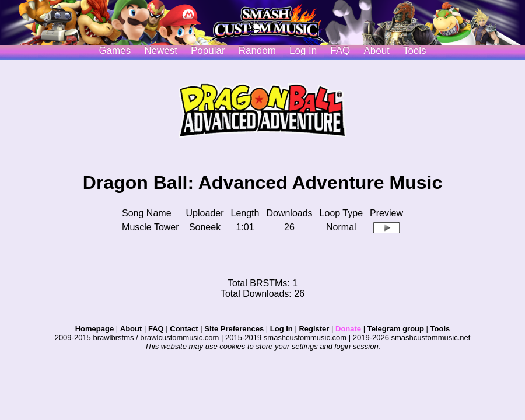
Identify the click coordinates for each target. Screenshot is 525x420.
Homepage (94, 329)
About (376, 50)
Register (314, 329)
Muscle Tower (150, 227)
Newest (161, 50)
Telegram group (396, 329)
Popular (208, 50)
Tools (415, 50)
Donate (348, 329)
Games (115, 50)
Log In (281, 329)
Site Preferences (234, 329)
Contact (184, 329)
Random (257, 50)
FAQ (340, 50)
